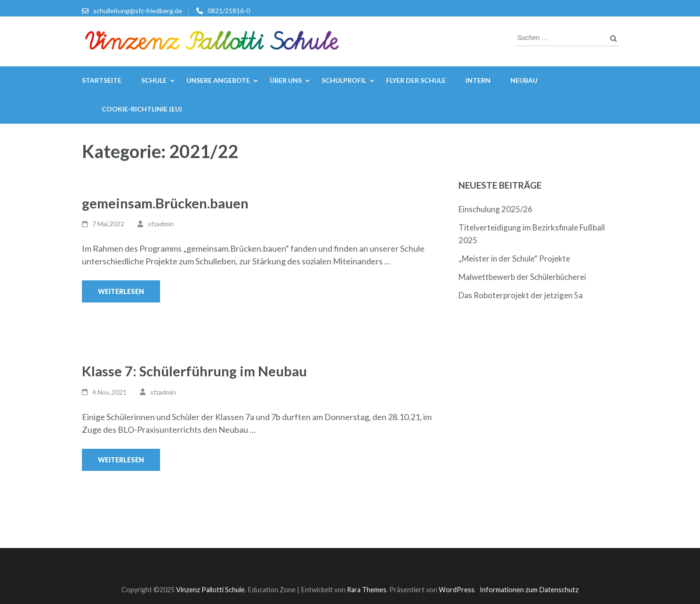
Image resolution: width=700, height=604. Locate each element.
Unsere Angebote (218, 80)
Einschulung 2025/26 (495, 209)
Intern (478, 80)
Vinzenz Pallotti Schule (210, 590)
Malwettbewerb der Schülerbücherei (522, 277)
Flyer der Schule (416, 80)
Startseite (102, 80)
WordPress (457, 590)
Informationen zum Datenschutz (529, 590)
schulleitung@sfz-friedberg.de (138, 11)
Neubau (524, 80)
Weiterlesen (121, 291)
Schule (154, 80)
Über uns (286, 80)
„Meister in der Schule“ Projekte (514, 258)
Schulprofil (344, 80)
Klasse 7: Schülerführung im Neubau (194, 371)
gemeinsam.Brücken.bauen (165, 203)
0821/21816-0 (229, 11)
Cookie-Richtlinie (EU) (142, 109)
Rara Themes (367, 590)
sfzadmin (161, 224)
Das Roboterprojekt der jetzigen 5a (521, 295)
